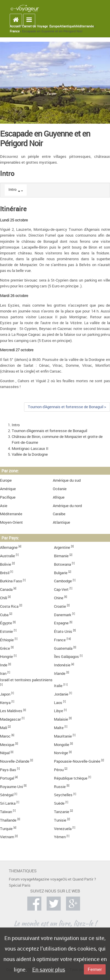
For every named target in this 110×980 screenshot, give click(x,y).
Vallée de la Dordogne (30, 454)
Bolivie (6, 564)
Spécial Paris (20, 885)
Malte (59, 728)
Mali (4, 728)
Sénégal (7, 795)
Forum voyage (21, 879)
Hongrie (6, 657)
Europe (54, 26)
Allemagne (9, 547)
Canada (6, 589)
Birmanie (61, 556)
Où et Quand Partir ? (79, 879)
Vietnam (7, 837)
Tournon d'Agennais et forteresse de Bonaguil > (67, 407)
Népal (5, 753)
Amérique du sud (67, 480)
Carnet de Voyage (35, 26)
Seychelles (63, 795)
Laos (58, 703)
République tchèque (71, 778)
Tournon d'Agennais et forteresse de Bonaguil (49, 431)
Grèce (5, 648)
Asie (4, 506)
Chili (4, 598)
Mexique (7, 745)
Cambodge (63, 581)
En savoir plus (49, 969)
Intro (12, 189)
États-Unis (63, 632)
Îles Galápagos (66, 657)
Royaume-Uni (11, 787)
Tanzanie (62, 812)
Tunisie (60, 820)
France (15, 31)
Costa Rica (9, 606)
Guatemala (63, 648)
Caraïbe (59, 514)
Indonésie (62, 665)
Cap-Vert (61, 589)
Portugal (7, 778)
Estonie (6, 632)
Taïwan (6, 812)
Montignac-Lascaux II (30, 449)
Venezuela (63, 829)
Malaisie (61, 719)
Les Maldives (11, 711)
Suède (59, 803)
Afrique (59, 497)
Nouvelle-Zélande (15, 761)
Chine (59, 598)
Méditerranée (84, 26)
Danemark (63, 615)
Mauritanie (63, 736)
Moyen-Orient (11, 522)
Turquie (6, 829)
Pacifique (8, 497)
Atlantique (67, 26)
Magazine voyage (48, 879)
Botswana (62, 564)
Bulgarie (61, 573)
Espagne (61, 623)
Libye (59, 711)
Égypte (6, 623)
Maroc (5, 736)
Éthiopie (7, 640)
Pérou (59, 770)
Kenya (5, 703)
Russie (60, 787)
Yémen (60, 837)
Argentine (62, 547)
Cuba (4, 615)
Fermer (95, 969)
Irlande (60, 674)
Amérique (8, 489)
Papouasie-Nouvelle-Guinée (77, 761)
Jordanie (61, 694)
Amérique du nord (67, 506)
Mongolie (62, 745)
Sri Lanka (8, 803)
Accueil (15, 26)
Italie (58, 686)
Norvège (61, 753)
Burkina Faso (11, 581)
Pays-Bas (8, 770)
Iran (3, 674)
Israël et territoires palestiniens (26, 680)
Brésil (5, 573)
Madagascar (10, 719)
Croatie (60, 606)
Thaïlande (8, 820)
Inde (4, 665)
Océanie (60, 489)
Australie (7, 556)
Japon (5, 694)
